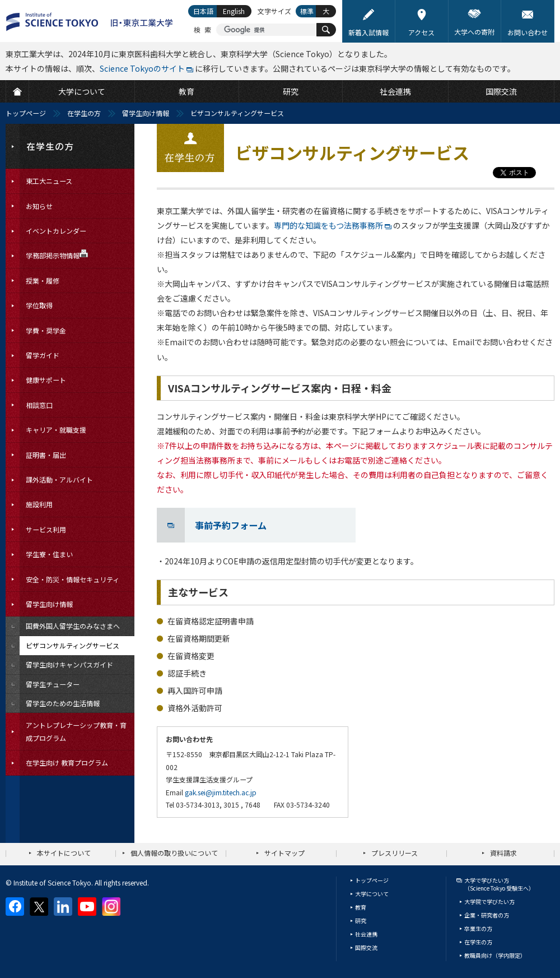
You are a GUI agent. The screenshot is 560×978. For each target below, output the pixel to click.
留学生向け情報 (146, 113)
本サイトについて (64, 853)
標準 (307, 11)
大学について (372, 894)
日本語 (203, 11)
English (234, 11)
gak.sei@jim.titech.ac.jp (221, 792)
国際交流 (366, 947)
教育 (361, 907)
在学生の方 (84, 113)
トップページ (26, 113)
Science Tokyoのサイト (142, 68)
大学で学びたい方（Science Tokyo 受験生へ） (499, 884)
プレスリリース (395, 853)
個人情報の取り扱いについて (174, 853)
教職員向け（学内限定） (495, 955)
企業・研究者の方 (487, 915)
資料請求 (503, 853)
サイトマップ (284, 853)
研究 (361, 921)
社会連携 (366, 934)
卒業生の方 (478, 928)
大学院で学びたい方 (489, 901)
